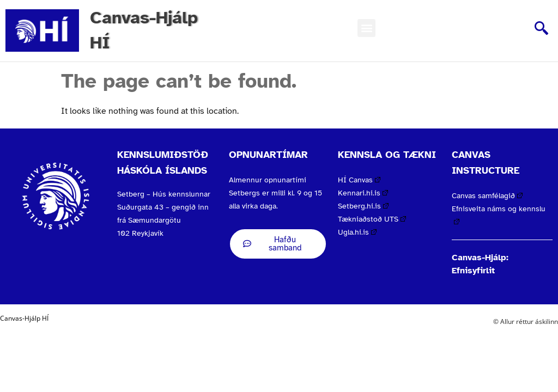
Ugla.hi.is (357, 232)
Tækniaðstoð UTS (372, 219)
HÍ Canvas (359, 180)
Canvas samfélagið (487, 196)
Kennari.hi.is (363, 193)
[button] (366, 28)
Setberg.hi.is (363, 206)
